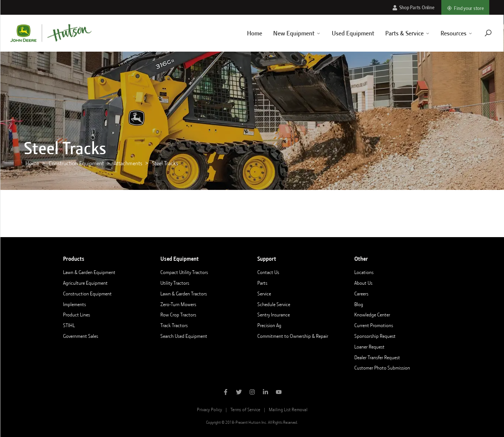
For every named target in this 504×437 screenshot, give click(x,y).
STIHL (69, 325)
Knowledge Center (372, 315)
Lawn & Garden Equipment (89, 272)
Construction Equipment (76, 163)
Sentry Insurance (274, 315)
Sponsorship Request (375, 336)
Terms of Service (245, 410)
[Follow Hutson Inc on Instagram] (252, 393)
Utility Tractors (175, 283)
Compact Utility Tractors (184, 272)
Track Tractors (174, 325)
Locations (364, 272)
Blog (359, 304)
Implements (74, 304)
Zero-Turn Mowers (178, 304)
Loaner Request (369, 347)
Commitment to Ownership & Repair (293, 336)
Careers (361, 294)
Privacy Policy (209, 410)
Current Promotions (374, 325)
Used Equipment (344, 33)
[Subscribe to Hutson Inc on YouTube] (279, 393)
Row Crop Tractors (178, 315)
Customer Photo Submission (382, 368)
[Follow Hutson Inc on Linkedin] (265, 393)
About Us (363, 283)
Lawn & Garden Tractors (184, 294)
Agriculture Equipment (85, 283)
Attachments (128, 163)
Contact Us (268, 272)
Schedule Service (274, 304)
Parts (262, 283)
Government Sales (81, 336)
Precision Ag (269, 325)
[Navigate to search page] (479, 33)
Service (264, 294)
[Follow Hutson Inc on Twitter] (239, 393)
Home (245, 33)
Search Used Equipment (184, 336)
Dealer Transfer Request (377, 357)
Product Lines (77, 315)
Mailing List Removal (288, 410)
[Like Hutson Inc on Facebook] (226, 393)
